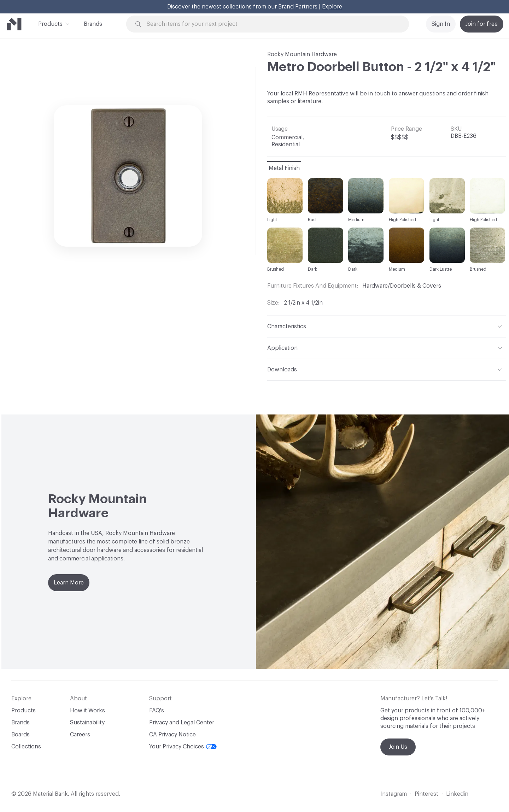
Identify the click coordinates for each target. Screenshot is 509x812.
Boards (21, 735)
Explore (332, 7)
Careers (80, 735)
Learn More (69, 583)
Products (50, 23)
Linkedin (457, 794)
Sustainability (87, 723)
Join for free (482, 24)
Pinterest (426, 794)
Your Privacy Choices (183, 747)
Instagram (394, 794)
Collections (26, 747)
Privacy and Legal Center (182, 723)
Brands (93, 24)
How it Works (87, 711)
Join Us (398, 747)
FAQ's (157, 711)
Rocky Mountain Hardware (302, 54)
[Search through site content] (271, 24)
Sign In (441, 24)
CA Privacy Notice (172, 735)
